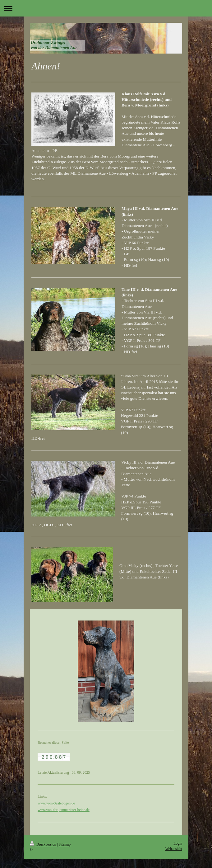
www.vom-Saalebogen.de (56, 803)
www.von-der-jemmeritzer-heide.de (64, 810)
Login (178, 844)
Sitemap (65, 844)
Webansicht (174, 849)
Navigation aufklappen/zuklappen (106, 8)
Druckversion (43, 844)
